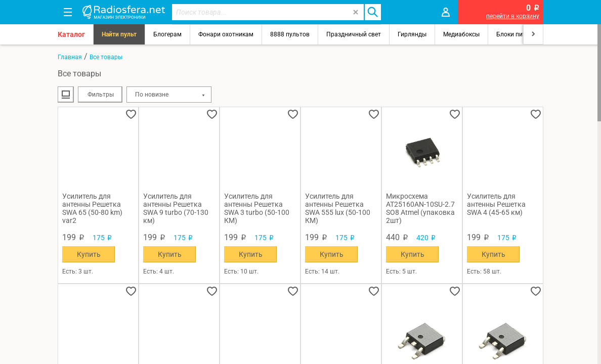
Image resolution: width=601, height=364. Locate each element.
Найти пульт (119, 34)
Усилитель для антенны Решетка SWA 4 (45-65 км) (496, 204)
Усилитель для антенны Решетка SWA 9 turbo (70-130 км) (176, 208)
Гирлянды (412, 34)
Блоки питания (518, 34)
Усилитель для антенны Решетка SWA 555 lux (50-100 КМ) (338, 208)
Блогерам (167, 34)
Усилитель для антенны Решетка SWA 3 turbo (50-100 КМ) (257, 208)
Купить (89, 254)
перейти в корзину (513, 16)
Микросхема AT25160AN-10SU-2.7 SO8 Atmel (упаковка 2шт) (420, 208)
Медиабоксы (461, 34)
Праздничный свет (354, 34)
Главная (70, 57)
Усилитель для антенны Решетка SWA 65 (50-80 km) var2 (92, 208)
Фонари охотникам (226, 34)
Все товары (106, 57)
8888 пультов (290, 34)
